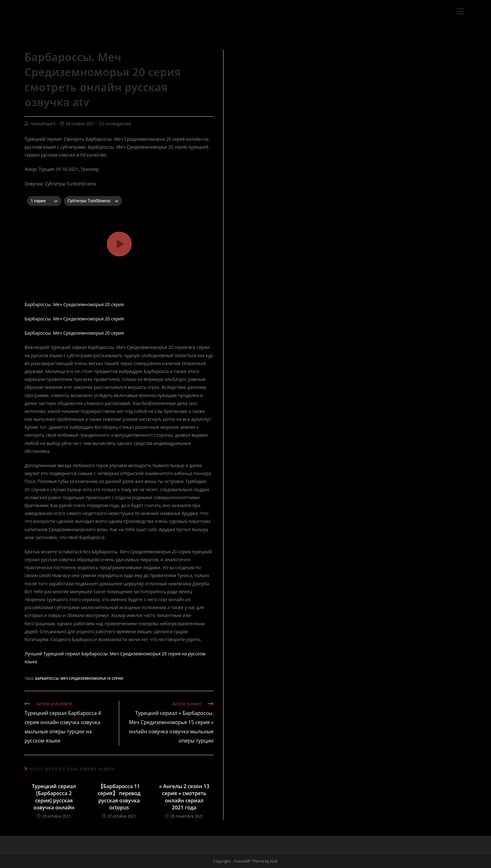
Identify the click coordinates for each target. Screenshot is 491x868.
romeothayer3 (42, 124)
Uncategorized (118, 124)
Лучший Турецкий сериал (52, 654)
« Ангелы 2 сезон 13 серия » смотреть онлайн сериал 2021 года (184, 797)
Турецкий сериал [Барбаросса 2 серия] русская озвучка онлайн (54, 797)
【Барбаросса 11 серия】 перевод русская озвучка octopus (119, 797)
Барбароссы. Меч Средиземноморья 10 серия (79, 678)
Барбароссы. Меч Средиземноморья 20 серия (74, 304)
